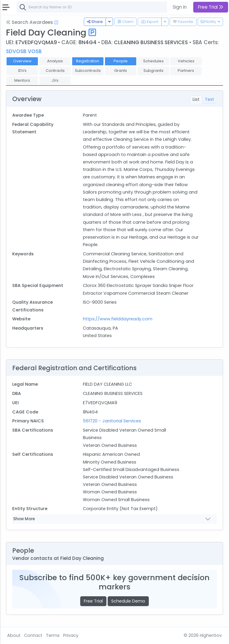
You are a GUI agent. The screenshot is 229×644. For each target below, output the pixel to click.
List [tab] (196, 99)
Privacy (71, 635)
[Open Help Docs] (56, 22)
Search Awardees (30, 22)
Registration (88, 61)
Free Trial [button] (211, 7)
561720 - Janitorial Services (112, 421)
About (14, 635)
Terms (53, 635)
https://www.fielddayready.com (118, 319)
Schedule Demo (128, 601)
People (121, 61)
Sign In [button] (180, 7)
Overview (22, 61)
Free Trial (93, 601)
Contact (33, 635)
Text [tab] (209, 99)
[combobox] (106, 7)
